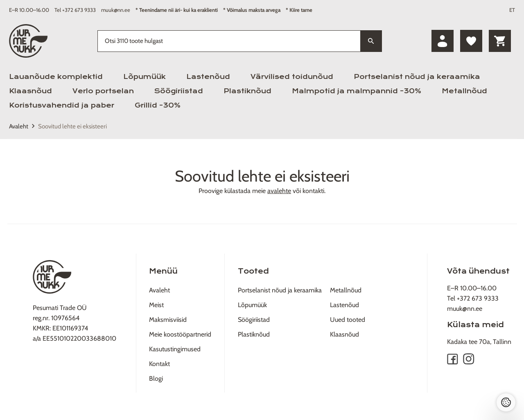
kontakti (313, 191)
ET (512, 10)
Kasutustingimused (175, 349)
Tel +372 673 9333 (75, 10)
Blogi (156, 378)
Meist (156, 305)
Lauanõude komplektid (56, 77)
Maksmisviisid (168, 320)
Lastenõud (208, 77)
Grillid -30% (158, 105)
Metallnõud (464, 91)
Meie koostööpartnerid (180, 334)
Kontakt (159, 364)
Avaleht (19, 126)
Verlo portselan (103, 91)
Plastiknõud (247, 91)
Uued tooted (348, 320)
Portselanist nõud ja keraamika (417, 77)
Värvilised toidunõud (292, 77)
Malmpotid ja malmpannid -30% (357, 91)
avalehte (279, 191)
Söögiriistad (179, 91)
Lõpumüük (145, 77)
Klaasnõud (30, 91)
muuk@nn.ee (116, 10)
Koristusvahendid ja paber (62, 105)
